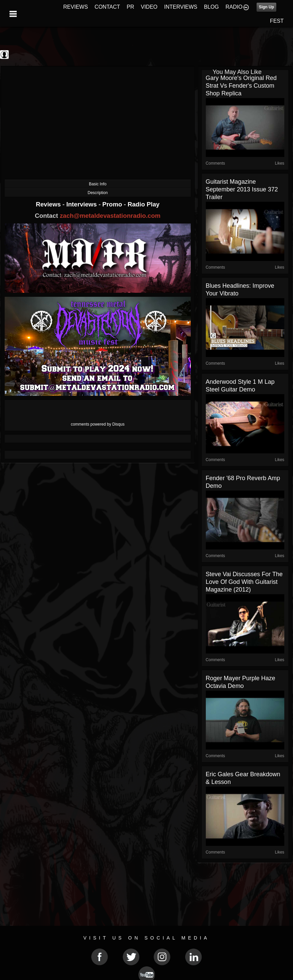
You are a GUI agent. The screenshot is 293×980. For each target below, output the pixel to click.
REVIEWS (76, 7)
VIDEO (149, 7)
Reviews (49, 204)
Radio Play (143, 204)
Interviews (82, 204)
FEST (277, 21)
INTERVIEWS (181, 7)
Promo (113, 204)
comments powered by (98, 424)
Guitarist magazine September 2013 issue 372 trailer (242, 189)
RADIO (234, 7)
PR (130, 7)
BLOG (211, 7)
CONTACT (107, 7)
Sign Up (266, 7)
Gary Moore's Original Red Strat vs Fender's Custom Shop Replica (241, 86)
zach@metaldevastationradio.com (110, 216)
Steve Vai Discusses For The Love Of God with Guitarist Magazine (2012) (244, 582)
